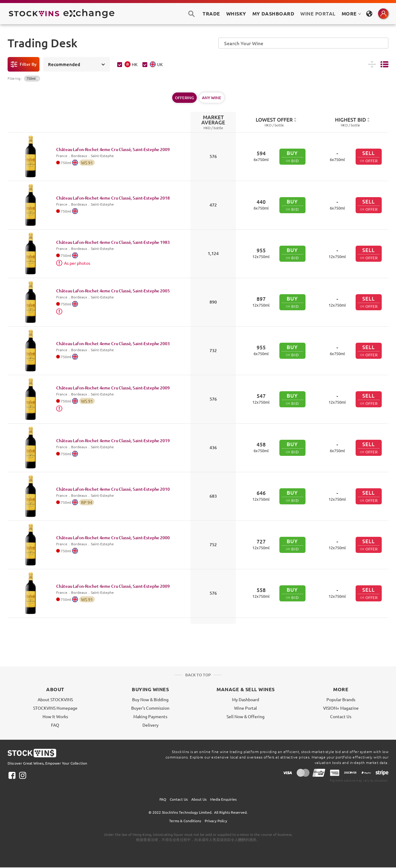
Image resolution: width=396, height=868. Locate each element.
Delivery (150, 725)
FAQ (55, 725)
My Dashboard (246, 699)
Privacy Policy (216, 821)
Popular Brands (341, 699)
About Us (199, 799)
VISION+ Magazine (341, 708)
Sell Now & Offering (246, 716)
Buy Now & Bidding (150, 699)
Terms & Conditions (185, 821)
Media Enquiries (223, 799)
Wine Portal (318, 13)
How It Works (55, 716)
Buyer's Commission (150, 708)
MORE (351, 13)
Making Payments (150, 716)
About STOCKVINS (55, 699)
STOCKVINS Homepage (55, 708)
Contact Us (341, 716)
